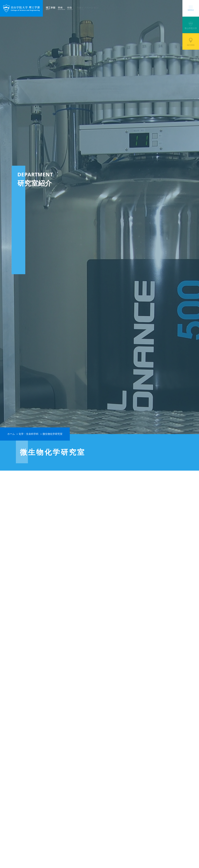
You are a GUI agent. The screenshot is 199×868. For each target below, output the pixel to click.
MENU (191, 9)
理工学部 (52, 8)
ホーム (11, 434)
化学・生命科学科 (29, 434)
